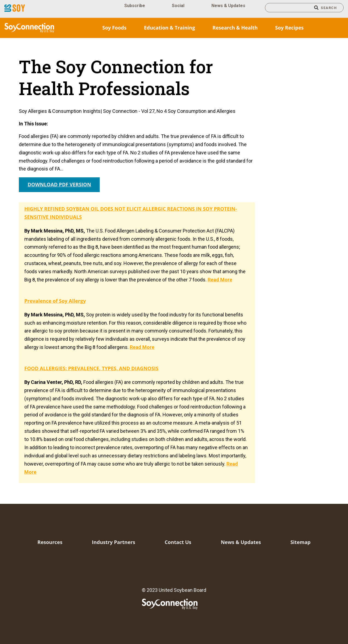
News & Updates (228, 6)
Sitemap (300, 542)
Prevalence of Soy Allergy (55, 301)
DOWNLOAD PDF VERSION (59, 184)
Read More (220, 280)
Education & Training (169, 28)
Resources (50, 542)
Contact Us (178, 542)
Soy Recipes (289, 28)
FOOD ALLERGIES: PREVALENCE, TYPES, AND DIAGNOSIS (91, 368)
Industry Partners (113, 542)
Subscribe (135, 6)
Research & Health (235, 28)
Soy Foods (114, 28)
